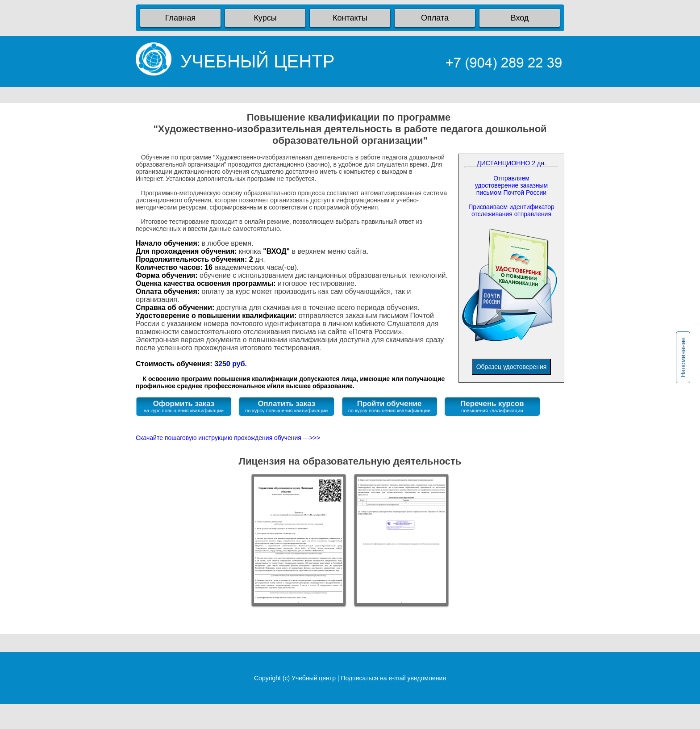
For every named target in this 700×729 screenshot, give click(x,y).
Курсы (265, 18)
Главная (181, 18)
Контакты (350, 18)
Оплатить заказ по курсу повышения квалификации (286, 406)
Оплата (435, 18)
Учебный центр (314, 678)
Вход (520, 18)
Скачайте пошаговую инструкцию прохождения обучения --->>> (228, 438)
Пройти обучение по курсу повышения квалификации (390, 406)
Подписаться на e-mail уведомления (393, 678)
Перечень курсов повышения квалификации (492, 406)
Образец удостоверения (512, 367)
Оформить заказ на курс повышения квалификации (184, 406)
